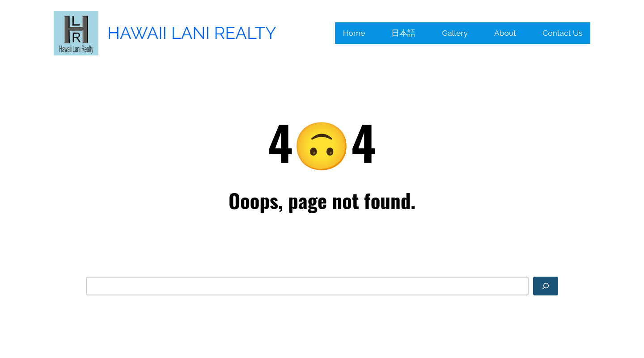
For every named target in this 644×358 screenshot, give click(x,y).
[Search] (546, 286)
